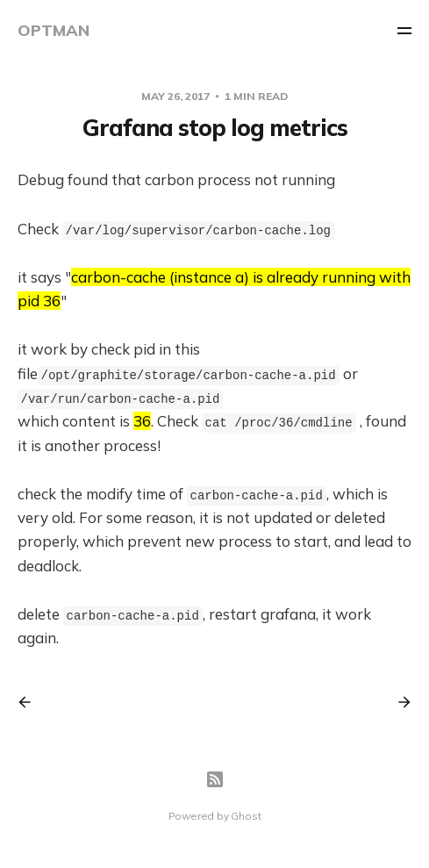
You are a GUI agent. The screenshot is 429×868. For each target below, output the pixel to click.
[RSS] (215, 779)
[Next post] (398, 702)
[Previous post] (31, 702)
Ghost (246, 816)
